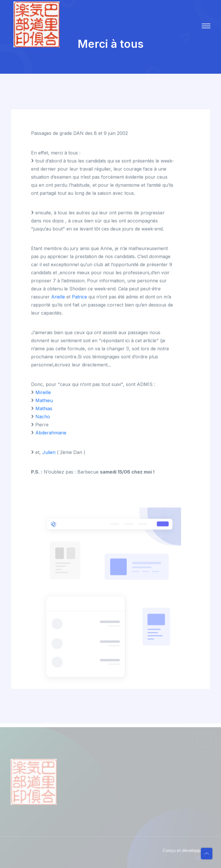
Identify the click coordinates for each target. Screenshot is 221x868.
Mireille (43, 393)
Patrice (79, 297)
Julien (49, 452)
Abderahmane (51, 433)
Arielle (58, 297)
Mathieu (44, 401)
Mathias (44, 409)
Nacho (43, 417)
